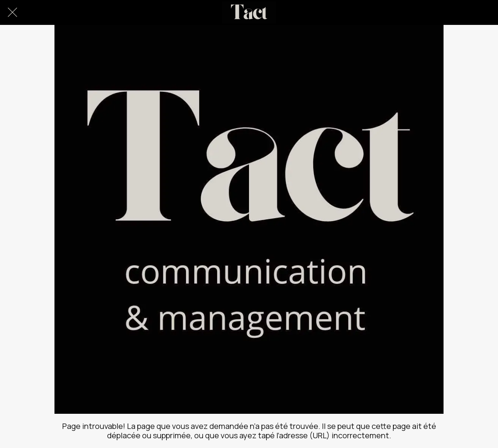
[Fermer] (12, 12)
